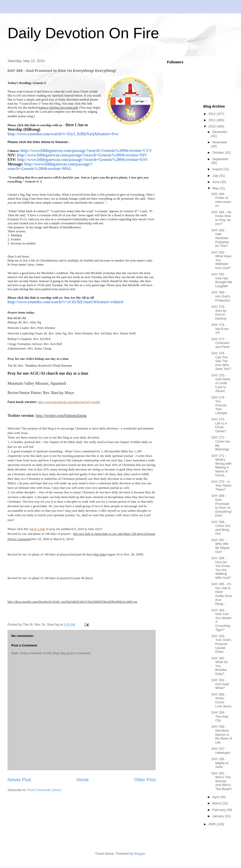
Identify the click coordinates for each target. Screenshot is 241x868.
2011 (213, 120)
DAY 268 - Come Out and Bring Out (221, 528)
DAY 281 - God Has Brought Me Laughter (222, 280)
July (216, 176)
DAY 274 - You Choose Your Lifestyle (219, 405)
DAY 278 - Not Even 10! (220, 329)
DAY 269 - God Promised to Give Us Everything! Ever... (221, 506)
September (220, 159)
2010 (213, 126)
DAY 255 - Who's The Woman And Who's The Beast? (222, 781)
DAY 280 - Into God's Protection (221, 296)
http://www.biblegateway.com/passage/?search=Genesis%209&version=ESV (83, 160)
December (220, 132)
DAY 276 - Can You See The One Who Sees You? (221, 361)
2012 (213, 114)
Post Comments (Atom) (45, 790)
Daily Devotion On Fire (83, 33)
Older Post (145, 780)
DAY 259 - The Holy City (220, 716)
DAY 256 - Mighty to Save (220, 763)
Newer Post (19, 780)
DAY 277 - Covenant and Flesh (220, 343)
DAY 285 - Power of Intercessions (221, 200)
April (216, 797)
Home (83, 780)
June (216, 182)
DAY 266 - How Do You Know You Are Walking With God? (221, 568)
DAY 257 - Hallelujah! (221, 751)
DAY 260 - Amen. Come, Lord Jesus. (222, 700)
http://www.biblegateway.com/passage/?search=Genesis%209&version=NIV (82, 155)
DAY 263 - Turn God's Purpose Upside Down (221, 644)
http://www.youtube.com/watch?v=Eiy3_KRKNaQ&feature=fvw (63, 134)
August (218, 169)
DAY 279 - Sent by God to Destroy (219, 313)
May (216, 188)
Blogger (140, 854)
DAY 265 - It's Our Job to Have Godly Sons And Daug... (222, 594)
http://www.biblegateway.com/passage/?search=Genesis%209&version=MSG (50, 166)
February (219, 810)
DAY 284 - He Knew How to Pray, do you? (221, 218)
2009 (213, 824)
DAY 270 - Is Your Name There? (221, 486)
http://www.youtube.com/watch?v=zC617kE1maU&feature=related (65, 302)
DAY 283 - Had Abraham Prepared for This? (220, 238)
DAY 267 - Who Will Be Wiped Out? (220, 546)
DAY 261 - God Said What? (220, 684)
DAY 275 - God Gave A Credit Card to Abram (221, 383)
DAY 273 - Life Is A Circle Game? (219, 425)
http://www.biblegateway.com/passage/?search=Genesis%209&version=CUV (86, 150)
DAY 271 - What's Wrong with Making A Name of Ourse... (221, 466)
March (217, 803)
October (219, 153)
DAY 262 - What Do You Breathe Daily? (220, 666)
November (220, 142)
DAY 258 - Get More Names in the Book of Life (222, 734)
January (219, 816)
